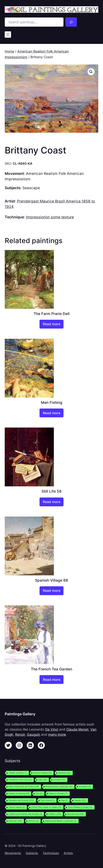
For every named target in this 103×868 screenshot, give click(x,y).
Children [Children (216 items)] (55, 814)
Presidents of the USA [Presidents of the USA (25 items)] (20, 780)
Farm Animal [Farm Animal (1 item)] (47, 800)
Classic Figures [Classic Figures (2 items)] (17, 807)
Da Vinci (52, 729)
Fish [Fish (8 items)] (39, 793)
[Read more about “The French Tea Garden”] (51, 680)
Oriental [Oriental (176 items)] (59, 780)
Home (9, 51)
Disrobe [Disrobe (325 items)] (80, 800)
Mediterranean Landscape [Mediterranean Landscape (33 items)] (59, 787)
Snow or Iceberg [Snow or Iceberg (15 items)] (42, 773)
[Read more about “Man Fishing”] (51, 413)
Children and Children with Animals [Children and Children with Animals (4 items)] (25, 814)
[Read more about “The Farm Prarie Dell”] (51, 324)
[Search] (71, 22)
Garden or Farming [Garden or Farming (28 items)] (19, 793)
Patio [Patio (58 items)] (42, 780)
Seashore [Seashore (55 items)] (64, 773)
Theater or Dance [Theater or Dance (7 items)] (18, 773)
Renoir (20, 735)
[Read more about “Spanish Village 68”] (51, 591)
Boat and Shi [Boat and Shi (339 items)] (75, 814)
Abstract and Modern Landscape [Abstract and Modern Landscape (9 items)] (61, 821)
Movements (13, 853)
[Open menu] (8, 35)
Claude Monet (77, 729)
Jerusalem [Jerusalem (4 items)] (85, 787)
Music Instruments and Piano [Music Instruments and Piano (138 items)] (24, 787)
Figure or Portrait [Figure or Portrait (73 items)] (58, 793)
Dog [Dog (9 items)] (64, 800)
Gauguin (34, 735)
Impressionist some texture (50, 217)
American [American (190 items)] (15, 821)
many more (57, 735)
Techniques (51, 853)
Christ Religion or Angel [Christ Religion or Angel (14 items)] (80, 807)
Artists (68, 853)
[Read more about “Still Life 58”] (51, 502)
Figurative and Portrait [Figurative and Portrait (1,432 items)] (21, 800)
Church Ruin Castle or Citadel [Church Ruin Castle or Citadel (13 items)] (46, 807)
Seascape (31, 188)
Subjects (32, 853)
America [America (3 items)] (33, 821)
